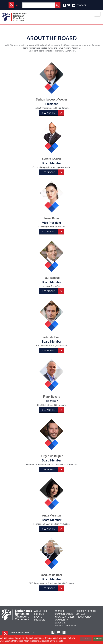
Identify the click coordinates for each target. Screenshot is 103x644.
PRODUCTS (40, 620)
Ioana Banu (51, 218)
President (51, 104)
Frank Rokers (51, 397)
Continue (98, 639)
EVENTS (38, 617)
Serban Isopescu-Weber (52, 99)
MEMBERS (39, 614)
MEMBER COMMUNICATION (64, 612)
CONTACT (80, 614)
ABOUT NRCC (41, 611)
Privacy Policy (84, 617)
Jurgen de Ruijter (52, 456)
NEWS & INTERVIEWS (66, 626)
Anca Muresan (51, 515)
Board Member (52, 163)
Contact (81, 5)
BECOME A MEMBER (86, 611)
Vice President (52, 223)
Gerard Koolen (51, 159)
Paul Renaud (52, 278)
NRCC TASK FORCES (65, 617)
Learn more (86, 639)
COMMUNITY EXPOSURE (61, 621)
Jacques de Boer (52, 575)
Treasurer (52, 401)
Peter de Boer (51, 337)
